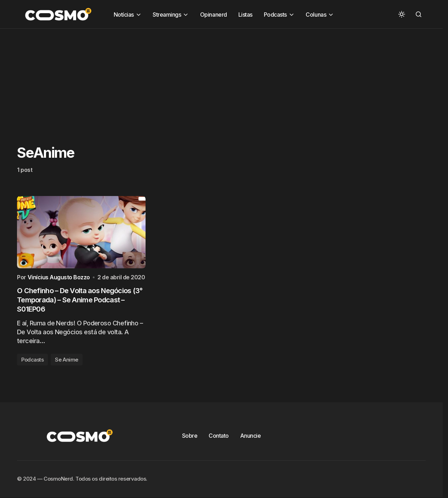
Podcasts (32, 360)
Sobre (190, 436)
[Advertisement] (212, 78)
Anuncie (251, 436)
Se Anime (66, 360)
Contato (219, 436)
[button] (402, 14)
